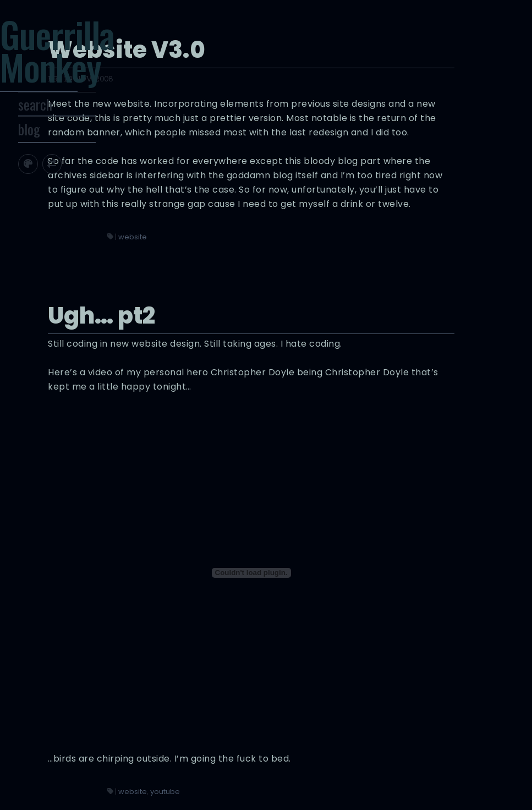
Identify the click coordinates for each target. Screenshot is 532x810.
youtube (338, 733)
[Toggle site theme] (57, 192)
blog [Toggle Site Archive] (59, 158)
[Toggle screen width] (82, 192)
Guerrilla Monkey (88, 61)
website (306, 319)
